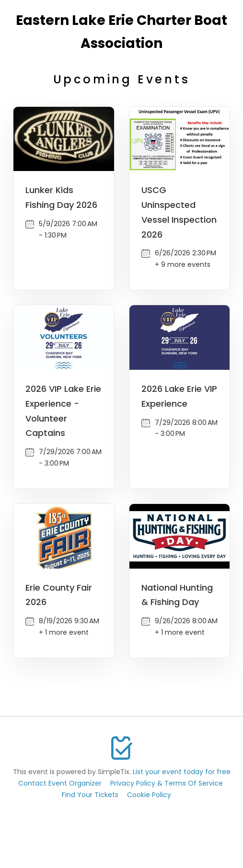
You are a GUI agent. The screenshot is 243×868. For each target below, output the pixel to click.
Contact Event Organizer (60, 783)
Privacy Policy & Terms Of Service (167, 783)
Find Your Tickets (90, 795)
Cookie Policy (149, 795)
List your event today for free (182, 772)
